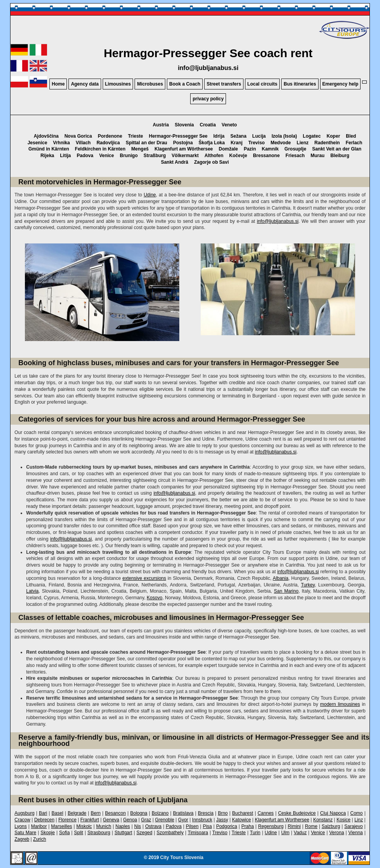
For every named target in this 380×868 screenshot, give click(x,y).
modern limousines (340, 704)
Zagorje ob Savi (211, 162)
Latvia (32, 591)
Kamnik (270, 149)
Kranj (237, 143)
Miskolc (84, 826)
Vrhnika (61, 143)
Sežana (238, 136)
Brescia (206, 813)
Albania (280, 578)
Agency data (85, 84)
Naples (123, 826)
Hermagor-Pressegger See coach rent (208, 53)
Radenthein (327, 143)
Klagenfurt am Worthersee (282, 820)
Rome (311, 826)
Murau (317, 156)
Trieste (136, 136)
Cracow (22, 820)
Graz (146, 820)
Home (58, 84)
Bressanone (266, 156)
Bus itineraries (300, 84)
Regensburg (271, 826)
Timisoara (198, 833)
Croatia (208, 125)
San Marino (286, 591)
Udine (150, 195)
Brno (223, 813)
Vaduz (300, 833)
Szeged (144, 833)
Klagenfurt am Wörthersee (184, 149)
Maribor (39, 826)
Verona (337, 833)
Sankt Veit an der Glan (337, 149)
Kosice (343, 820)
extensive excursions (144, 578)
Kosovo (154, 598)
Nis (137, 826)
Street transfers (224, 84)
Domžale (228, 149)
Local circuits (262, 84)
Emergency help (341, 84)
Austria (161, 125)
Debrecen (44, 820)
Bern (95, 813)
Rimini (294, 826)
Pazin (250, 149)
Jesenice (38, 143)
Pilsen (192, 826)
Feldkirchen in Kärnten (100, 149)
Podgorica (227, 826)
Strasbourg (99, 833)
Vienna (356, 833)
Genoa (130, 820)
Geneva (111, 820)
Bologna (139, 813)
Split (78, 833)
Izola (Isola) (284, 136)
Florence (67, 820)
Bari (43, 813)
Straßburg (155, 156)
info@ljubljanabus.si (208, 68)
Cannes (265, 813)
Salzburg (331, 826)
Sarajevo (353, 826)
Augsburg (24, 813)
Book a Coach (185, 84)
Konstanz (323, 820)
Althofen (214, 156)
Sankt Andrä (175, 162)
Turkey (308, 585)
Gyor (183, 820)
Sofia (64, 833)
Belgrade (77, 813)
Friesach (295, 156)
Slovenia (184, 125)
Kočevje (238, 156)
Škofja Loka (212, 143)
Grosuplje (295, 149)
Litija (65, 156)
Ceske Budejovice (297, 813)
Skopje (48, 833)
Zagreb (22, 839)
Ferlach (354, 143)
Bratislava (183, 813)
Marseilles (61, 826)
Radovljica (108, 143)
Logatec (312, 136)
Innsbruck (202, 820)
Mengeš (140, 149)
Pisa (207, 826)
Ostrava (153, 826)
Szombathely (170, 833)
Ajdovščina (46, 136)
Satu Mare (25, 833)
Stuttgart (123, 833)
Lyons (21, 826)
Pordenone (110, 136)
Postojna (183, 143)
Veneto (229, 125)
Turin (255, 833)
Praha (248, 826)
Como (357, 813)
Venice (107, 156)
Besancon (115, 813)
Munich (104, 826)
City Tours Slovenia (182, 857)
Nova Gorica (78, 136)
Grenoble (165, 820)
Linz (359, 820)
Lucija (259, 136)
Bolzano (160, 813)
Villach (83, 143)
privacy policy (208, 99)
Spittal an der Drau (146, 143)
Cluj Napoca (333, 813)
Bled (351, 136)
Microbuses (150, 84)
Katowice (241, 820)
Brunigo (129, 156)
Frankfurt (90, 820)
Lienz (303, 143)
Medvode (281, 143)
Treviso (257, 143)
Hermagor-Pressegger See (178, 136)
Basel (58, 813)
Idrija (219, 136)
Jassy (222, 820)
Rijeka (47, 156)
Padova (85, 156)
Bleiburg (340, 156)
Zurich (39, 839)
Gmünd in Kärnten (49, 149)
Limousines (118, 84)
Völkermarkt (185, 156)
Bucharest (243, 813)
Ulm (285, 833)
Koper (334, 136)
